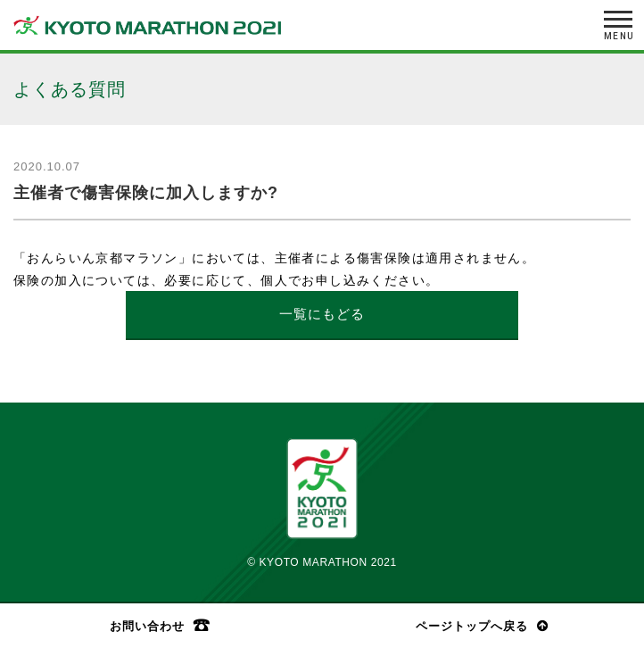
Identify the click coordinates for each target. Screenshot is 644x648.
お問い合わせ (147, 626)
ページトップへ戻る (472, 626)
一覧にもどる (322, 314)
